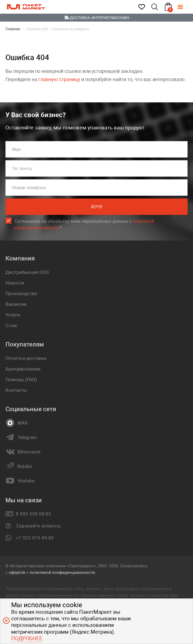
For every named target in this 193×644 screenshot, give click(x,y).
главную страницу (59, 79)
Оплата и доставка (26, 358)
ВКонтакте (29, 452)
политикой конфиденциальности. (63, 572)
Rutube (25, 466)
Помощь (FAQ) (21, 379)
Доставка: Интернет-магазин (97, 18)
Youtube (26, 481)
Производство (21, 293)
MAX (23, 423)
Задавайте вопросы (38, 526)
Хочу (97, 207)
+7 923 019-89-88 (35, 538)
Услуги (13, 315)
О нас (11, 325)
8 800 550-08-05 (33, 514)
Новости (15, 283)
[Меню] (184, 7)
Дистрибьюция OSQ (27, 272)
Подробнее (27, 638)
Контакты (16, 390)
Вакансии (16, 304)
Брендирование (23, 369)
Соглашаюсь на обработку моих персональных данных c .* (84, 225)
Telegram (27, 437)
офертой (17, 572)
